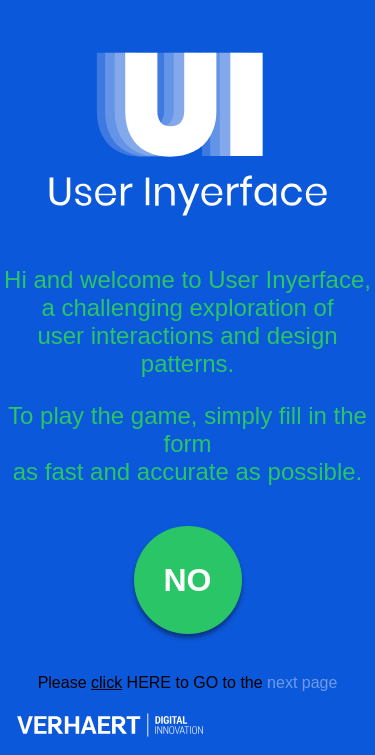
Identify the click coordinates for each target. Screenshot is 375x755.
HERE (149, 682)
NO (188, 580)
